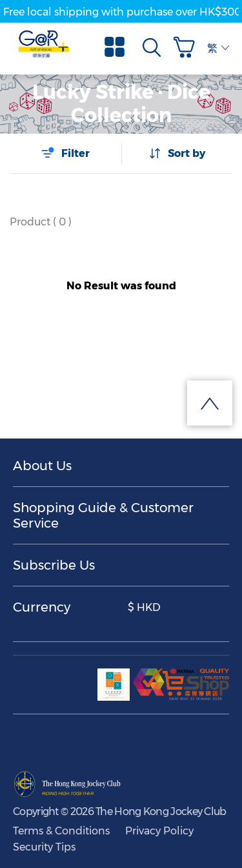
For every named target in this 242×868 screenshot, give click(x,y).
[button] (187, 47)
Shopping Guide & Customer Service (103, 515)
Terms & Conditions (61, 831)
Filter (65, 153)
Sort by (177, 153)
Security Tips (44, 847)
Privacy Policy (159, 831)
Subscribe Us (54, 565)
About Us (42, 466)
